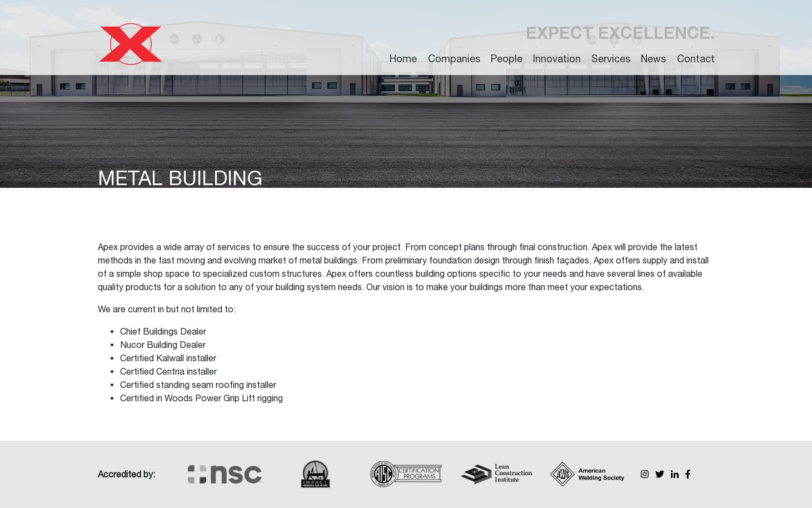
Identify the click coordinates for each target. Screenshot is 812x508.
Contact (696, 59)
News (653, 59)
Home (403, 59)
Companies (454, 59)
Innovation (557, 59)
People (507, 59)
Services (611, 59)
